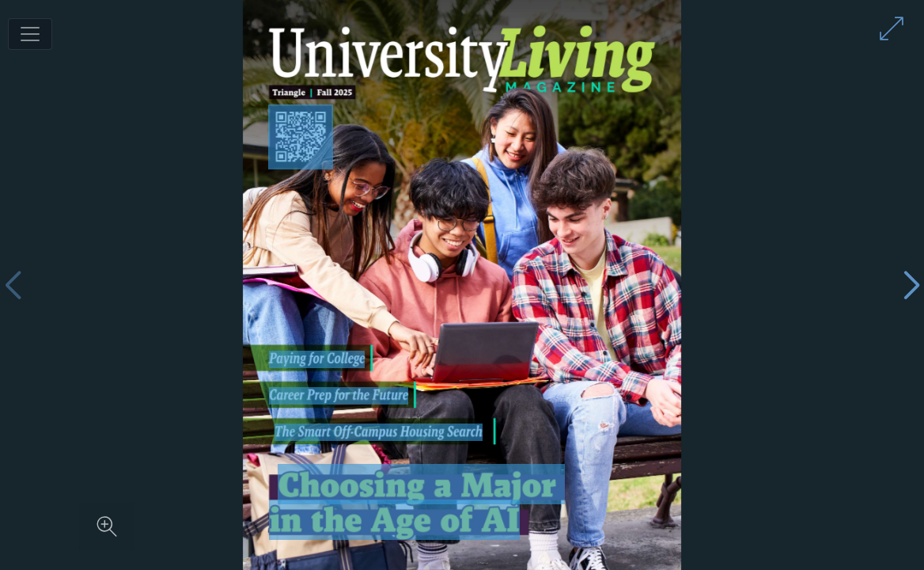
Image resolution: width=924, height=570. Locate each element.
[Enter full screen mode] (892, 28)
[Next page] (911, 285)
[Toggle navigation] (30, 34)
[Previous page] (13, 285)
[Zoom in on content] (107, 526)
